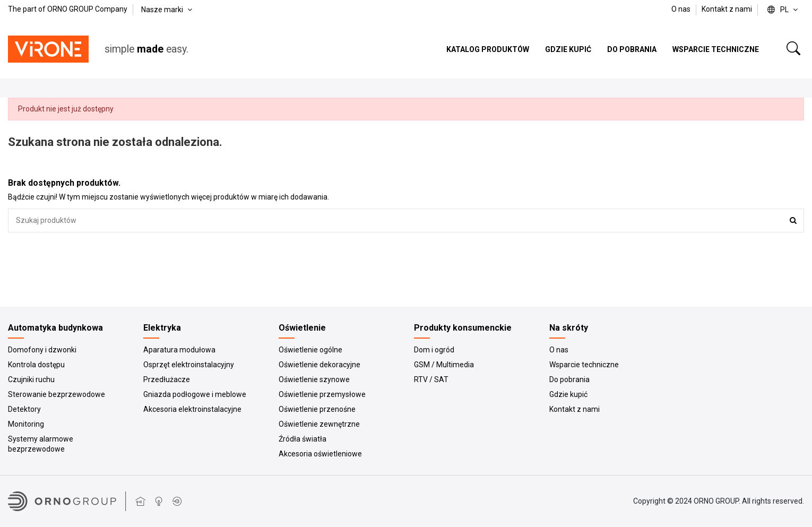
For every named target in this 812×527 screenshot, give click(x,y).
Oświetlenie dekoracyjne (319, 365)
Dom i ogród (434, 350)
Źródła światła (303, 439)
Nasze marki (168, 10)
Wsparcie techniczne (584, 365)
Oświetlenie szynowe (314, 379)
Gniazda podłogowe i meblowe (195, 394)
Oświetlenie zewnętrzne (319, 424)
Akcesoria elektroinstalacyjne (192, 409)
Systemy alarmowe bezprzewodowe (41, 444)
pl (784, 10)
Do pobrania (569, 379)
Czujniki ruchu (31, 379)
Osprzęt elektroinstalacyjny (189, 365)
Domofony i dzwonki (42, 350)
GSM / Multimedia (444, 365)
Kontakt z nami (727, 9)
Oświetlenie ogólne (310, 350)
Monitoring (26, 424)
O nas (682, 9)
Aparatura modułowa (179, 350)
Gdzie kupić (568, 394)
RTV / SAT (431, 379)
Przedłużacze (167, 379)
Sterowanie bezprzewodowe (57, 394)
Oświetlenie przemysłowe (322, 394)
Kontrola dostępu (36, 365)
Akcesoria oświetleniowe (320, 454)
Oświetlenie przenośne (317, 409)
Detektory (24, 409)
